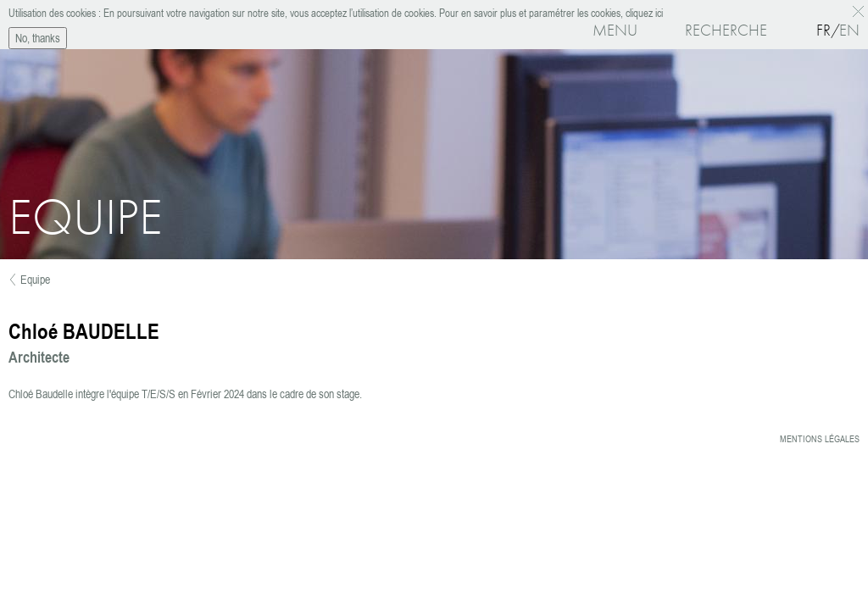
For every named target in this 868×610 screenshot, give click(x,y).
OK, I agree (861, 9)
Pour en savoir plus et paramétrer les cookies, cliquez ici (550, 11)
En (849, 30)
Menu (615, 30)
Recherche (726, 30)
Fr (823, 30)
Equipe (35, 280)
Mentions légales (820, 439)
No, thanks (38, 36)
